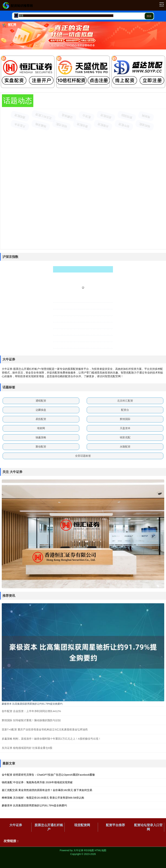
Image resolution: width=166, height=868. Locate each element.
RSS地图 (89, 850)
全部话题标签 (83, 456)
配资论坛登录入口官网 (148, 827)
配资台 (125, 410)
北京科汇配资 (125, 401)
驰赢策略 (41, 437)
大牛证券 (16, 825)
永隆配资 (125, 447)
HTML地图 (100, 850)
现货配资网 (82, 825)
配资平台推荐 (115, 825)
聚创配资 (41, 447)
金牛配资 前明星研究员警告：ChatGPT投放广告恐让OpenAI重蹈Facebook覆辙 (48, 775)
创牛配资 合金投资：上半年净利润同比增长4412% (31, 711)
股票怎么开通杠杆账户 (49, 827)
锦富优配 (125, 437)
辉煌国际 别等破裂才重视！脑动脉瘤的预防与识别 (31, 720)
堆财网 (41, 428)
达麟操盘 (41, 410)
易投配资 (41, 419)
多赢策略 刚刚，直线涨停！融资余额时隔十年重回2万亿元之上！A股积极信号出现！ (51, 739)
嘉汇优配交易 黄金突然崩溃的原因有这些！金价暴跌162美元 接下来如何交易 (47, 790)
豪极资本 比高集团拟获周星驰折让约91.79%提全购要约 (32, 704)
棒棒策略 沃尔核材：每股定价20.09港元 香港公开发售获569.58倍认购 (43, 798)
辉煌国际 (125, 419)
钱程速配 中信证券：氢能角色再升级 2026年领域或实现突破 (37, 782)
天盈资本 (125, 428)
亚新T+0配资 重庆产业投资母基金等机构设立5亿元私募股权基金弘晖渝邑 (45, 729)
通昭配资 (41, 401)
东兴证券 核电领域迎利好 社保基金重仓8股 (27, 748)
